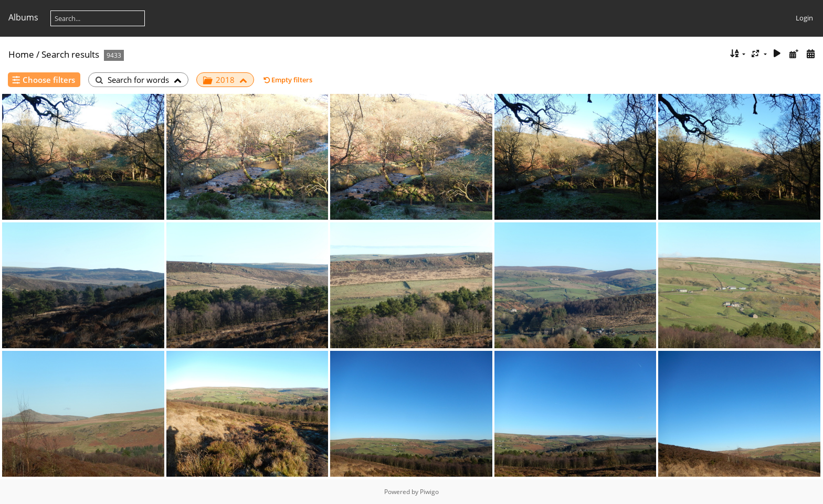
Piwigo (429, 492)
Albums (23, 17)
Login (804, 18)
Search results (70, 54)
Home (21, 54)
